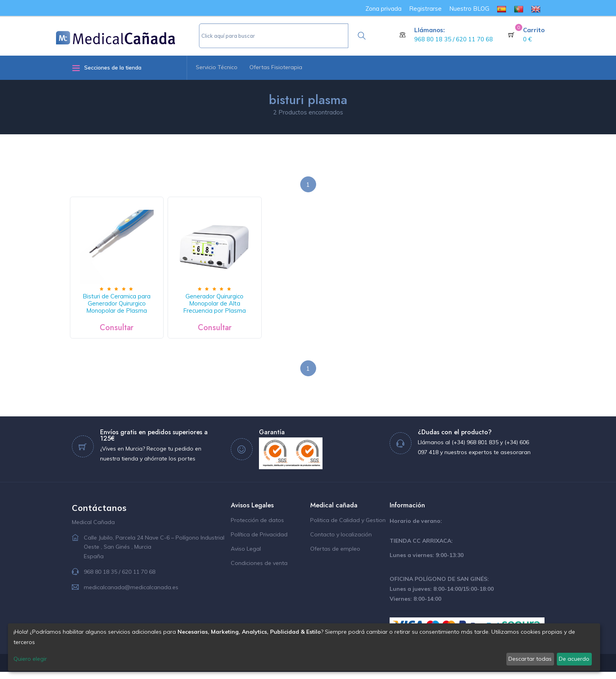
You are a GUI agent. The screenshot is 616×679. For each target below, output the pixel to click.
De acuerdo (574, 659)
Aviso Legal (246, 556)
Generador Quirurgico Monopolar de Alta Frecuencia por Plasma (226, 311)
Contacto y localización (341, 542)
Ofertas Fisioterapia (276, 67)
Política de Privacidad (259, 542)
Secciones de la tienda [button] (107, 68)
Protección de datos (257, 528)
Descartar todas (530, 659)
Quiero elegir (30, 659)
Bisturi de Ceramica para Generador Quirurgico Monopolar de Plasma (121, 311)
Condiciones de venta (259, 571)
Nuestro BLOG (469, 9)
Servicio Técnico (217, 67)
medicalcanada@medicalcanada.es (131, 594)
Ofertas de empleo (335, 556)
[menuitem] (502, 9)
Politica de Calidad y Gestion (348, 528)
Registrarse (425, 9)
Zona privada (383, 9)
